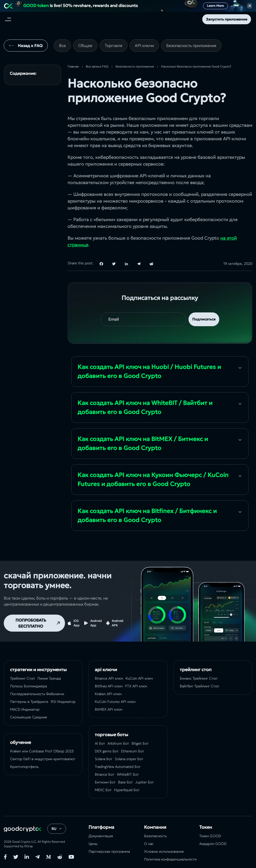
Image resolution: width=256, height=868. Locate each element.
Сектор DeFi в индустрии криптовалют (43, 759)
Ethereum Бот (132, 751)
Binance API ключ (109, 678)
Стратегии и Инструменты (38, 670)
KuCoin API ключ (139, 678)
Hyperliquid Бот (127, 790)
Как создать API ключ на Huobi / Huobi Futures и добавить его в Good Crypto (149, 371)
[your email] (143, 319)
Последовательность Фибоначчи (37, 694)
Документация (101, 836)
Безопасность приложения (191, 46)
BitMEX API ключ (108, 709)
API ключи (144, 46)
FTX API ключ (136, 686)
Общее (85, 46)
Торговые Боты (111, 735)
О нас (149, 844)
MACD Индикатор (25, 709)
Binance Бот (104, 774)
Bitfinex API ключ (109, 686)
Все (62, 46)
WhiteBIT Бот (128, 774)
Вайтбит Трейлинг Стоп (199, 686)
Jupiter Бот (144, 782)
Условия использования (164, 851)
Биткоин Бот (105, 782)
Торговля (113, 46)
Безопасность (155, 836)
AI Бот (100, 743)
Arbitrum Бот (118, 743)
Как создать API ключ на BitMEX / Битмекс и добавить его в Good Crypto (143, 444)
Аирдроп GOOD (213, 844)
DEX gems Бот (107, 751)
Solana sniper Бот (129, 759)
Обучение (20, 742)
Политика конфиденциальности (170, 859)
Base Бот (125, 782)
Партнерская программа (109, 851)
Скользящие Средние (28, 717)
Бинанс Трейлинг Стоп (198, 678)
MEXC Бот (103, 790)
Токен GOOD (210, 836)
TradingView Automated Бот (118, 767)
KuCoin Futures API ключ (115, 702)
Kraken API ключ (108, 694)
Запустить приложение (227, 19)
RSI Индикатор (63, 702)
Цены (93, 844)
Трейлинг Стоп (22, 678)
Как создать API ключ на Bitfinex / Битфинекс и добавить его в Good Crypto (147, 516)
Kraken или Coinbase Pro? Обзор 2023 (42, 751)
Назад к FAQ (30, 46)
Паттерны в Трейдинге (29, 702)
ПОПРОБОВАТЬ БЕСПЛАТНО (31, 623)
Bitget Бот (140, 743)
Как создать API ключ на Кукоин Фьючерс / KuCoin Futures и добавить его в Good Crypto (153, 480)
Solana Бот (103, 759)
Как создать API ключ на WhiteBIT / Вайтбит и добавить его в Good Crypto (145, 407)
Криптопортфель (24, 767)
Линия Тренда (49, 678)
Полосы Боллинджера (28, 686)
